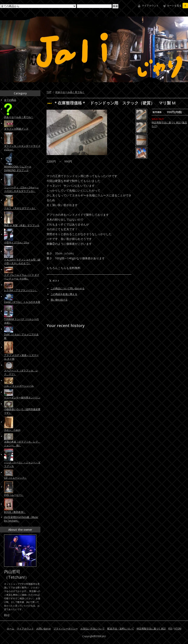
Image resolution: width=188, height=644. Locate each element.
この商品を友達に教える (64, 294)
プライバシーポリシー (66, 629)
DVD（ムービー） (14, 495)
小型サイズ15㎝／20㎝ (17, 242)
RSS (170, 629)
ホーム (11, 629)
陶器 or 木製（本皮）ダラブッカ (22, 225)
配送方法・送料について (121, 629)
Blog (7, 615)
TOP (49, 92)
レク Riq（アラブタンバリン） (21, 290)
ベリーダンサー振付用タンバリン (22, 398)
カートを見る (177, 6)
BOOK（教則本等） (15, 512)
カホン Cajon (12, 430)
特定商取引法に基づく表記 (151, 629)
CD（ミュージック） (15, 478)
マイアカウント (150, 6)
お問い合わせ (44, 629)
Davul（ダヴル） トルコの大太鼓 (22, 302)
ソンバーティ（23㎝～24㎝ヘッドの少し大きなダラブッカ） (21, 189)
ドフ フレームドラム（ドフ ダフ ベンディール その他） (22, 277)
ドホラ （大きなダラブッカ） (20, 208)
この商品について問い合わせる (68, 288)
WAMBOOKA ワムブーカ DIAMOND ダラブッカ (18, 168)
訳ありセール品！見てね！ (70, 92)
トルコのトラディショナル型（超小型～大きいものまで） (22, 261)
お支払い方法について (93, 629)
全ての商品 (10, 100)
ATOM (178, 629)
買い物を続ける (59, 300)
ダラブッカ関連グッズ (16, 129)
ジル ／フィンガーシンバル (19, 386)
